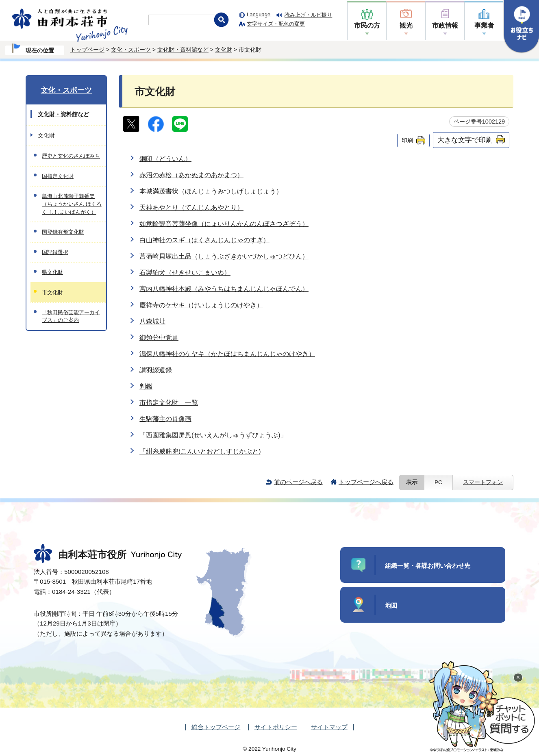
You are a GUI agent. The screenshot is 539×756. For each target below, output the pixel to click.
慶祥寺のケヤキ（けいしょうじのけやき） (201, 305)
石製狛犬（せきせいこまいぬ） (185, 273)
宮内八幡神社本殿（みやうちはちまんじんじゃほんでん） (224, 289)
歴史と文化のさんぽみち (71, 156)
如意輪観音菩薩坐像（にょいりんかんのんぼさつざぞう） (224, 224)
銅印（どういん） (165, 159)
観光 (406, 25)
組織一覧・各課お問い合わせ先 (428, 566)
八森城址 (152, 321)
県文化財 (52, 272)
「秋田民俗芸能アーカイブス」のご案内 (71, 316)
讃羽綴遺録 (156, 370)
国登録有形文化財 (63, 232)
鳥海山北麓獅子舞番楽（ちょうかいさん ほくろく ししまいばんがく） (72, 204)
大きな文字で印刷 (465, 140)
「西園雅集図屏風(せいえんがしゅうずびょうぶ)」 (213, 435)
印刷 (407, 140)
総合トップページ (216, 727)
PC (438, 482)
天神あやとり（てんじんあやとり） (191, 207)
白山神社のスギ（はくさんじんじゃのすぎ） (204, 240)
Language (259, 14)
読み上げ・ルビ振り (308, 15)
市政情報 (445, 25)
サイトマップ (329, 727)
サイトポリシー (276, 727)
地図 (391, 605)
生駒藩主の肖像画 (165, 419)
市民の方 (367, 25)
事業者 (484, 25)
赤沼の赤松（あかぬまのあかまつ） (191, 175)
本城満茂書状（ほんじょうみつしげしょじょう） (211, 191)
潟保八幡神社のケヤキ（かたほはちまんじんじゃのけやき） (227, 354)
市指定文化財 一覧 (169, 403)
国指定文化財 (58, 176)
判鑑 (146, 386)
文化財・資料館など (183, 50)
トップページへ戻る (366, 482)
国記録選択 (55, 252)
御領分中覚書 (159, 338)
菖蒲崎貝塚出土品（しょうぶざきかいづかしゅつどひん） (224, 256)
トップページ (87, 50)
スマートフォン (483, 482)
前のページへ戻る (298, 482)
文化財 (224, 50)
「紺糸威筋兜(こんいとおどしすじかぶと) (200, 451)
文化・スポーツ (131, 50)
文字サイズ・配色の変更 (276, 24)
